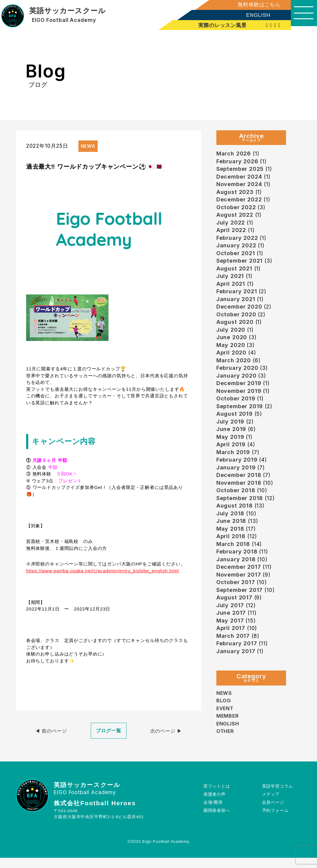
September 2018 (240, 512)
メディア (271, 804)
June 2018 (231, 536)
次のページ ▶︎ (166, 731)
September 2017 (240, 607)
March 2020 (234, 369)
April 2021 (231, 289)
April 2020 (232, 361)
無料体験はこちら (255, 5)
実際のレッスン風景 (219, 25)
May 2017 (230, 639)
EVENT (225, 728)
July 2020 (231, 337)
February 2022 (238, 241)
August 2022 (235, 217)
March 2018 (234, 560)
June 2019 (231, 440)
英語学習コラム (277, 796)
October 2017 (236, 599)
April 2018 (231, 552)
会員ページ (273, 812)
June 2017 (231, 631)
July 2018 (230, 528)
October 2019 (236, 408)
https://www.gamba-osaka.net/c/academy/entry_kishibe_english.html (103, 571)
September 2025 (241, 170)
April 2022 (232, 233)
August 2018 (235, 520)
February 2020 (238, 377)
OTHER (226, 751)
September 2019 (240, 416)
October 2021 (236, 257)
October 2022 (236, 210)
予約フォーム (275, 820)
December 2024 (240, 178)
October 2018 (236, 504)
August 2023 (235, 194)
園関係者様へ (217, 820)
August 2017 (234, 615)
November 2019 (239, 401)
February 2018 (237, 567)
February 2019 (237, 472)
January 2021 (236, 305)
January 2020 (237, 385)
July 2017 (230, 623)
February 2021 (237, 297)
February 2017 (237, 663)
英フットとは (217, 796)
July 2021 (230, 281)
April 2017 (231, 647)
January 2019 (236, 480)
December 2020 (240, 313)
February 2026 (238, 162)
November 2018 (239, 496)
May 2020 (231, 353)
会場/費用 (213, 812)
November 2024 (240, 186)
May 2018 (230, 544)
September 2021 (240, 265)
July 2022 (231, 226)
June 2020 (232, 345)
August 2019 (235, 424)
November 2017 (239, 591)
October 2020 (237, 321)
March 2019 (234, 464)
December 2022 (239, 202)
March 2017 (233, 655)
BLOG (224, 720)
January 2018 (236, 576)
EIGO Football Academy (64, 20)
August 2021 (234, 273)
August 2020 (235, 329)
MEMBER (228, 736)
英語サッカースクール (67, 11)
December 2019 (239, 392)
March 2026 (234, 154)
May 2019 (230, 448)
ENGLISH (254, 15)
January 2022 (236, 249)
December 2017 (239, 583)
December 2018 (239, 488)
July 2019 (230, 432)
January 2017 (236, 671)
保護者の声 (215, 804)
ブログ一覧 (109, 731)
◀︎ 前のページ (51, 731)
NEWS (224, 713)
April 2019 (231, 456)
